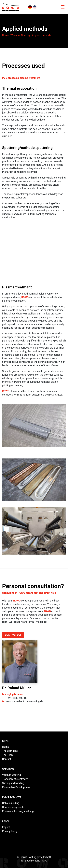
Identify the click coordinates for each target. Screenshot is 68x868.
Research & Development (16, 787)
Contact (7, 759)
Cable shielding (11, 803)
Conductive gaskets (13, 807)
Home (6, 35)
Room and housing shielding (18, 811)
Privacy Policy (10, 831)
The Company (10, 751)
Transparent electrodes (15, 779)
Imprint (6, 827)
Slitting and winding (13, 783)
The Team (8, 755)
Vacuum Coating (20, 35)
